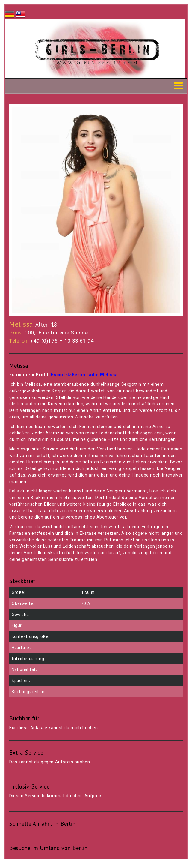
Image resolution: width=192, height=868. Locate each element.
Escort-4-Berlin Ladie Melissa (84, 375)
